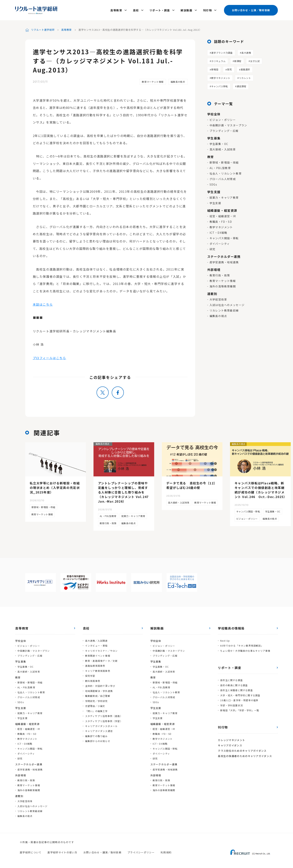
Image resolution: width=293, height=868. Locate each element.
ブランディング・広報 (224, 130)
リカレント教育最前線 (224, 310)
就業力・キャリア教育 (224, 197)
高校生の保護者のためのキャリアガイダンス (245, 754)
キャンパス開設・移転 (224, 238)
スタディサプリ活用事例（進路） (104, 714)
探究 (229, 69)
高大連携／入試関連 (96, 640)
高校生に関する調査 (231, 679)
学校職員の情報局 (231, 628)
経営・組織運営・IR (223, 216)
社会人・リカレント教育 (226, 173)
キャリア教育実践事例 (97, 670)
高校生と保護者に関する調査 (236, 689)
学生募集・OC (219, 143)
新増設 (215, 69)
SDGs (213, 184)
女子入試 (255, 60)
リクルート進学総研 (43, 29)
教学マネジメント (221, 77)
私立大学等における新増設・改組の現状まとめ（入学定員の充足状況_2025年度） (55, 487)
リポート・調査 (160, 10)
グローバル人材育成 (223, 178)
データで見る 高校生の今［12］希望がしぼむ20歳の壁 (192, 485)
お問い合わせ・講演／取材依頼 (102, 852)
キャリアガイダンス (230, 744)
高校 (136, 10)
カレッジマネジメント (231, 739)
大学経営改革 (218, 299)
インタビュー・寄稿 (96, 645)
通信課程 (241, 86)
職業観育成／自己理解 (97, 694)
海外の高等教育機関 (223, 286)
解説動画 (187, 10)
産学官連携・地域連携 (224, 262)
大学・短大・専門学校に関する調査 (240, 694)
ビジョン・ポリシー (223, 119)
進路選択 (245, 69)
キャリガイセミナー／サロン (101, 650)
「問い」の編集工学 (96, 709)
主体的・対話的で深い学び (100, 684)
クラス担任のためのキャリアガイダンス (242, 749)
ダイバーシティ (220, 243)
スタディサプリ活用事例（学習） (104, 719)
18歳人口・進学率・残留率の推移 (239, 699)
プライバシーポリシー (141, 852)
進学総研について (31, 852)
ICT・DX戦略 (218, 232)
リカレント (245, 77)
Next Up (225, 640)
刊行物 (207, 10)
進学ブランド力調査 (222, 52)
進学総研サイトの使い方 (62, 852)
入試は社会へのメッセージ (227, 304)
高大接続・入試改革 (223, 149)
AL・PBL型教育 (220, 167)
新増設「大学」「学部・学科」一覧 (240, 709)
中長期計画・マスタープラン (228, 125)
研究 (212, 249)
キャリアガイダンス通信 (99, 729)
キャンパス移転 (220, 86)
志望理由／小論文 (95, 704)
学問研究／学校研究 (96, 699)
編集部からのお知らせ (97, 739)
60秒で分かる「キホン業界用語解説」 (242, 645)
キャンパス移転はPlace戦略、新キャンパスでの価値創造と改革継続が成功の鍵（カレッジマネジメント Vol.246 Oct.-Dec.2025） (261, 489)
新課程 (238, 60)
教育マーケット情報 (153, 81)
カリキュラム (218, 60)
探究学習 (90, 675)
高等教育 (117, 10)
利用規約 (166, 852)
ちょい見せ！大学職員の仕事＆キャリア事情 (245, 650)
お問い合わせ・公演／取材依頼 (251, 10)
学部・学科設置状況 (231, 704)
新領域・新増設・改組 (224, 162)
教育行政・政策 (220, 275)
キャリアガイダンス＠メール (101, 724)
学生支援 (215, 202)
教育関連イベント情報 (97, 655)
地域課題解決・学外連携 (99, 689)
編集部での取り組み (96, 734)
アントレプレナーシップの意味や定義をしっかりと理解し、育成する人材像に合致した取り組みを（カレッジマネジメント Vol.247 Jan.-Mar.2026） (125, 492)
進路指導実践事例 (95, 665)
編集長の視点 (178, 81)
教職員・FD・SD (221, 221)
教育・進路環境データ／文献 (101, 660)
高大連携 (246, 52)
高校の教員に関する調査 (234, 684)
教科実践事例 (92, 680)
